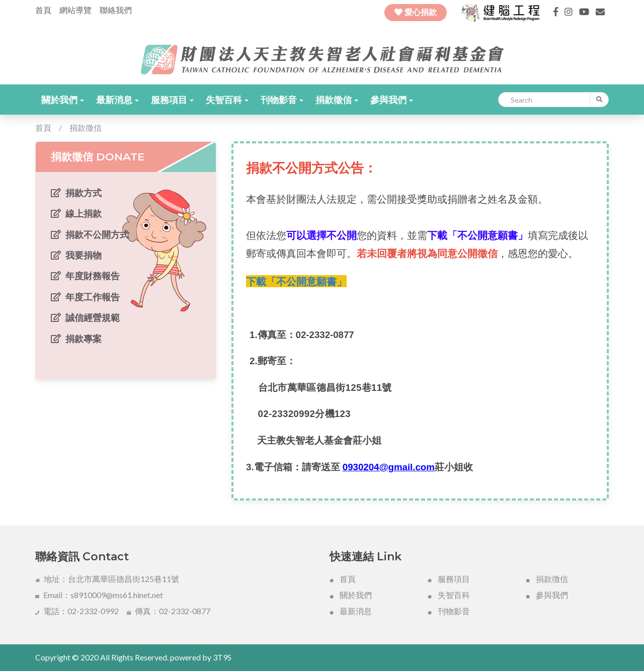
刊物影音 (282, 100)
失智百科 (227, 100)
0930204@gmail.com (389, 467)
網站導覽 (75, 10)
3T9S (222, 657)
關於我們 (63, 100)
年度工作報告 (85, 297)
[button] (63, 100)
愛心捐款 (416, 12)
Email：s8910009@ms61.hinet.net (99, 595)
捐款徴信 (547, 579)
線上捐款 (76, 213)
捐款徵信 (337, 100)
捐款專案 (76, 339)
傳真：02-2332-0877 (169, 611)
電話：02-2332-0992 (77, 611)
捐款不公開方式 (90, 234)
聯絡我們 (116, 10)
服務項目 (172, 100)
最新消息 (117, 100)
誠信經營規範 (85, 317)
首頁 (43, 10)
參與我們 (392, 100)
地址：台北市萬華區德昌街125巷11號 (107, 579)
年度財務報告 (85, 276)
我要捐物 (76, 255)
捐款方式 (76, 193)
